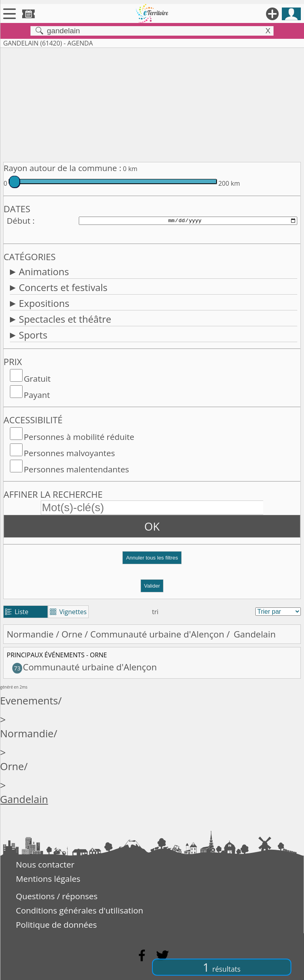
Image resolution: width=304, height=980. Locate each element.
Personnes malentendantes (76, 469)
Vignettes (68, 612)
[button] (152, 561)
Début (19, 221)
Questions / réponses (57, 896)
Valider (152, 586)
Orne (72, 634)
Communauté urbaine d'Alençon (157, 634)
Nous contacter (45, 864)
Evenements (29, 701)
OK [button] (152, 526)
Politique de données (56, 925)
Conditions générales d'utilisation (80, 910)
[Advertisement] (152, 103)
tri (155, 612)
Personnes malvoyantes (69, 453)
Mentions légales (48, 879)
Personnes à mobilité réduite (79, 437)
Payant (37, 395)
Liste (17, 612)
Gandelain (24, 799)
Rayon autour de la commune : (62, 168)
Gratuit (37, 379)
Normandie (30, 634)
